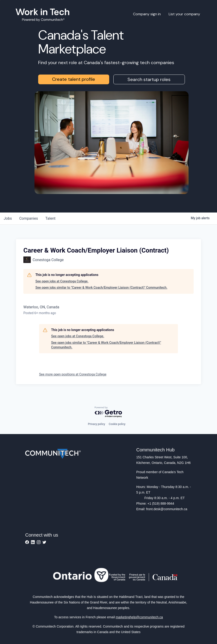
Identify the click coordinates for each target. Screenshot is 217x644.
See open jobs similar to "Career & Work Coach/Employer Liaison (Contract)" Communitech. (101, 288)
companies (29, 218)
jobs (8, 218)
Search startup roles (149, 79)
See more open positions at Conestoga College (73, 374)
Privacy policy (96, 424)
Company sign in (147, 14)
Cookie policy (117, 424)
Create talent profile (74, 79)
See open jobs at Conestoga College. (62, 281)
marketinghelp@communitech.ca (139, 617)
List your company (184, 14)
